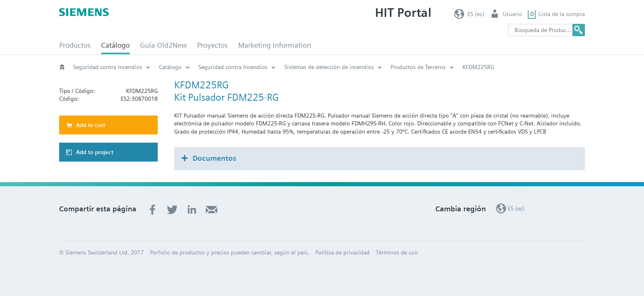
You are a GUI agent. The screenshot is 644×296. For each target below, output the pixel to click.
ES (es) (476, 14)
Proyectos (213, 45)
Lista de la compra (562, 14)
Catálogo (115, 45)
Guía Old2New (163, 45)
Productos (75, 45)
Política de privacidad (343, 252)
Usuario (512, 14)
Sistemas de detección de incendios (329, 67)
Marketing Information (275, 45)
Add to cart (91, 125)
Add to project (95, 152)
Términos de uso (397, 252)
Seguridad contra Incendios (108, 67)
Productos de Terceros (418, 67)
